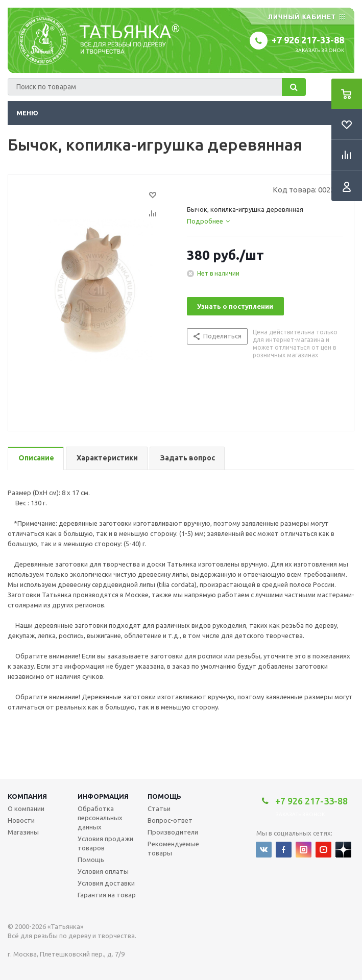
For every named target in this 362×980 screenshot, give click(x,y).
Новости (21, 820)
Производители (173, 832)
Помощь (164, 796)
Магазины (23, 832)
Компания (27, 796)
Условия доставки (106, 883)
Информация (103, 796)
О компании (26, 808)
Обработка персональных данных (100, 818)
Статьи (159, 808)
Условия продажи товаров (105, 843)
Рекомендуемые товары (173, 848)
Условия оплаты (103, 871)
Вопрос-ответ (170, 820)
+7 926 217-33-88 (308, 40)
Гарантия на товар (107, 895)
